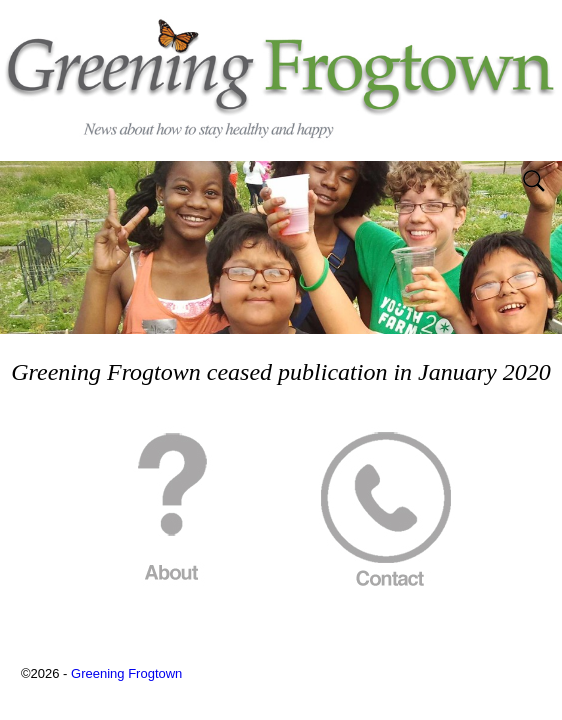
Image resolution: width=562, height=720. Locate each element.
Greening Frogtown (126, 673)
